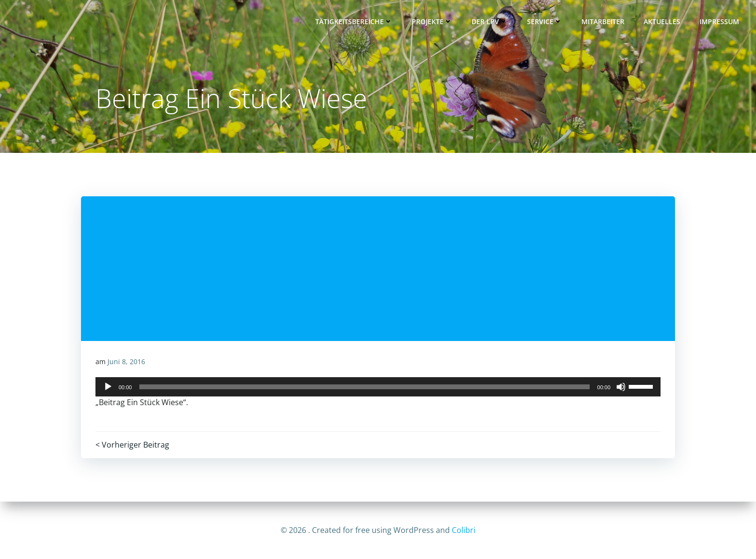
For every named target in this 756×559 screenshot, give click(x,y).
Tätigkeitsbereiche (354, 22)
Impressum (719, 22)
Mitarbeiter (603, 22)
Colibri (464, 530)
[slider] (365, 388)
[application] (378, 388)
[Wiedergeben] (108, 388)
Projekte (432, 22)
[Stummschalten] (621, 388)
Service (545, 22)
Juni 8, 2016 (126, 362)
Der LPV (490, 22)
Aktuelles (662, 22)
